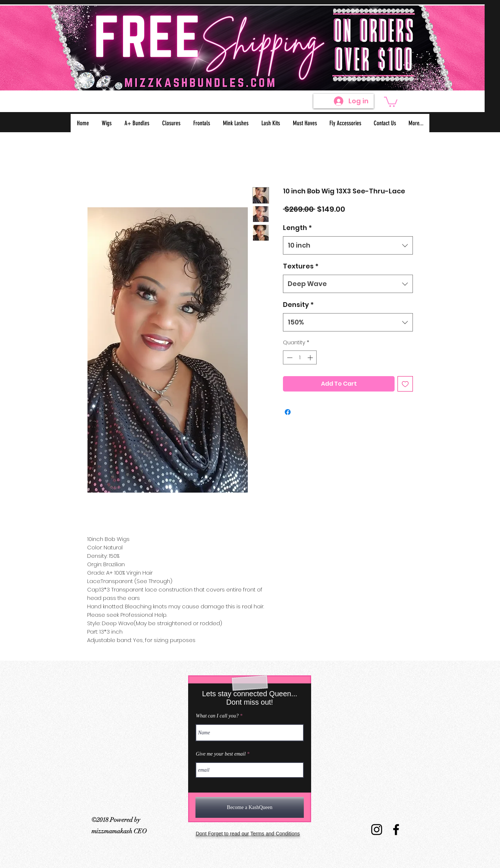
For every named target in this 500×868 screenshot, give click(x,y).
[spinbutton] (300, 358)
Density (298, 305)
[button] (391, 101)
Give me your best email (221, 754)
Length (297, 228)
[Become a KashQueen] (250, 807)
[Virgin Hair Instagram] (377, 830)
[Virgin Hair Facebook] (396, 830)
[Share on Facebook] (288, 412)
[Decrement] (289, 358)
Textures (301, 266)
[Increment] (311, 358)
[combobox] (348, 245)
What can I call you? (217, 716)
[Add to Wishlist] (405, 384)
